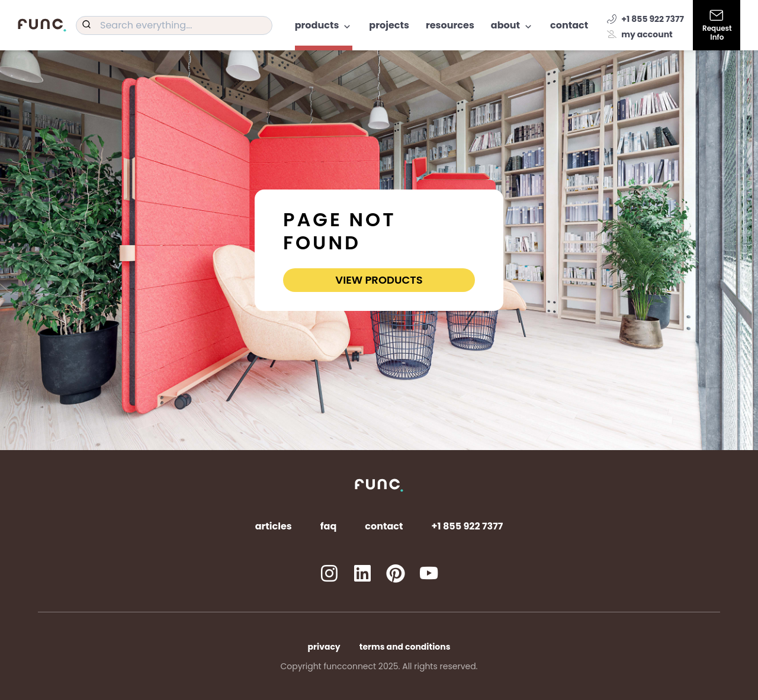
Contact (569, 25)
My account (640, 34)
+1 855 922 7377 (645, 19)
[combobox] (174, 25)
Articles (274, 526)
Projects (389, 25)
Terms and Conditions (405, 647)
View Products (379, 280)
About (512, 25)
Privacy (324, 647)
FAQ (329, 526)
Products (324, 25)
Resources (450, 25)
